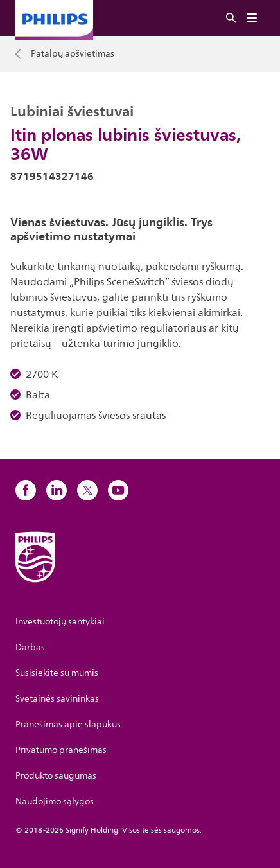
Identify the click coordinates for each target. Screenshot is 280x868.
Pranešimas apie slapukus (68, 724)
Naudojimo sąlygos (55, 802)
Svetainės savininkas (57, 699)
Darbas (30, 647)
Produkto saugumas (56, 776)
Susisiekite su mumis (57, 673)
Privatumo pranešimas (61, 750)
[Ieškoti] (231, 18)
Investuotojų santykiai (60, 622)
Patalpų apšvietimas (73, 54)
